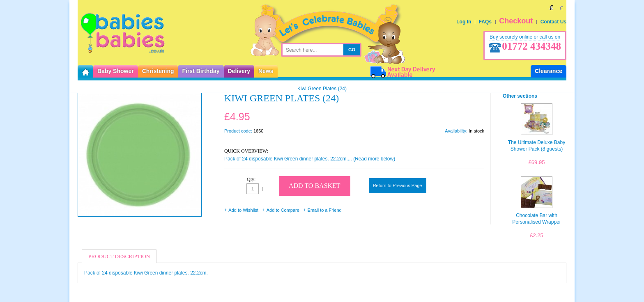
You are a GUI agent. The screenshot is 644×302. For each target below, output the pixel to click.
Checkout (516, 21)
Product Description (119, 256)
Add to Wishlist (243, 210)
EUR (561, 8)
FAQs (485, 22)
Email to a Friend (325, 210)
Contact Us (553, 22)
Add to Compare (283, 210)
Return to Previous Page (398, 185)
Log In (464, 22)
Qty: (251, 179)
